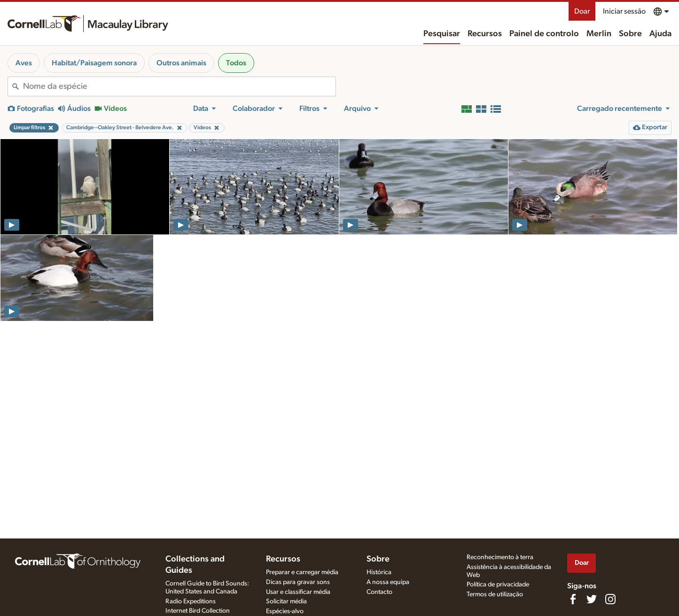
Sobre (630, 34)
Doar (582, 11)
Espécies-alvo (285, 611)
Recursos (485, 34)
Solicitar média (286, 601)
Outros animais (181, 63)
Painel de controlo (544, 34)
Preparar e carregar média (302, 572)
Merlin (599, 34)
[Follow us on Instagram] (610, 599)
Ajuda (660, 34)
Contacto (379, 592)
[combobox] (179, 86)
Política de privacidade (498, 585)
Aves (24, 63)
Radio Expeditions (191, 601)
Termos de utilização (495, 594)
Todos (236, 63)
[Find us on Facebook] (573, 599)
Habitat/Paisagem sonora (94, 63)
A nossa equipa (388, 582)
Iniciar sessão (624, 11)
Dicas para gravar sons (298, 582)
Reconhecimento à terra (500, 557)
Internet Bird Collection (198, 611)
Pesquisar (442, 34)
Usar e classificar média (298, 592)
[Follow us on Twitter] (592, 599)
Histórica (379, 572)
